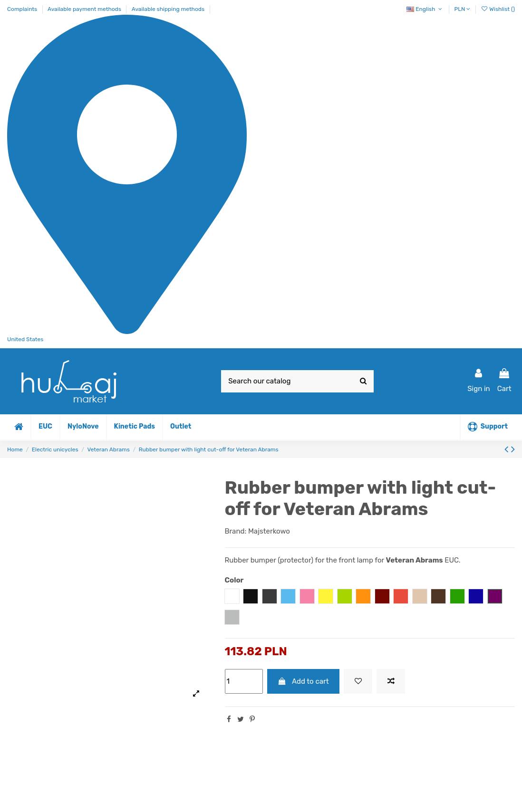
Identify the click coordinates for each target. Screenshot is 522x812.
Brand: (236, 531)
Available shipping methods (168, 9)
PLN (463, 9)
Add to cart (303, 681)
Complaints (23, 9)
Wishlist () (498, 9)
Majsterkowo (269, 531)
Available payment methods (85, 9)
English (425, 9)
